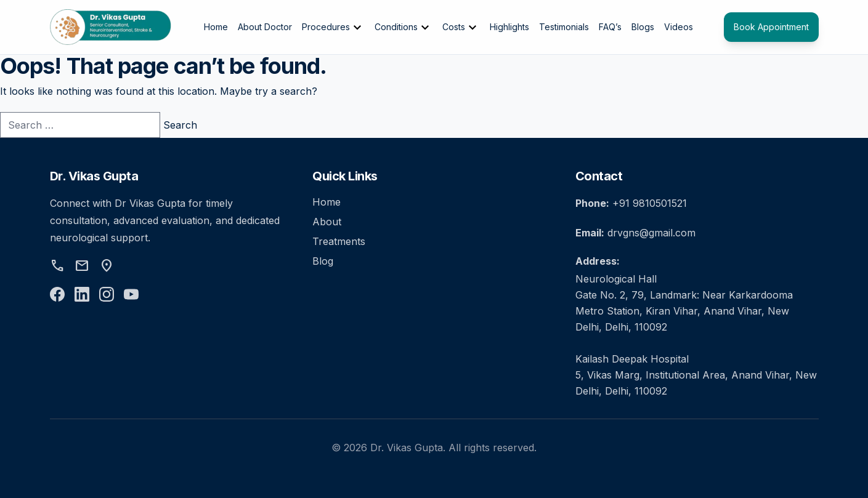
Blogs (643, 27)
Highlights (509, 27)
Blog (323, 261)
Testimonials (564, 27)
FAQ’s (610, 27)
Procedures (333, 28)
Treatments (339, 241)
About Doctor (265, 27)
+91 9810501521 (650, 203)
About (327, 222)
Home (216, 27)
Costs (461, 28)
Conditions (404, 28)
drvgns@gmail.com (651, 233)
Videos (679, 27)
